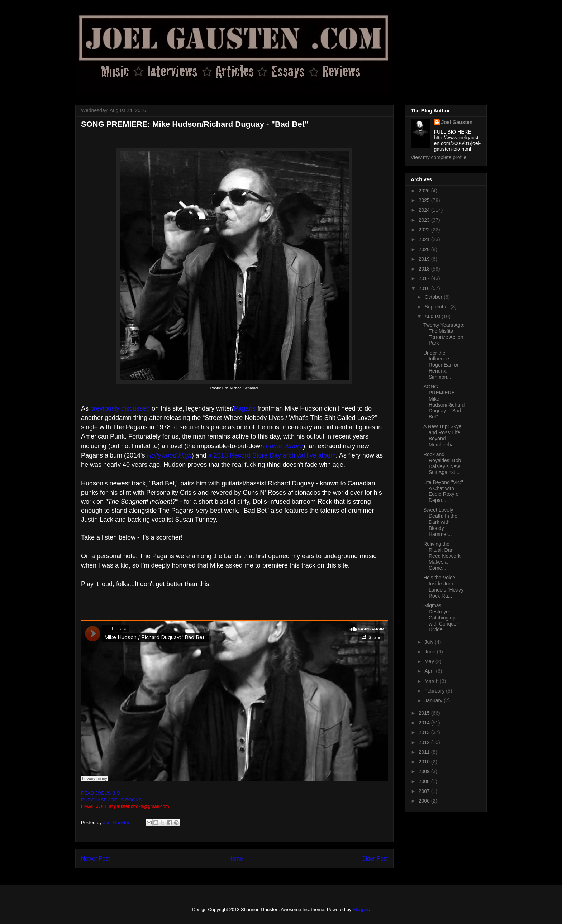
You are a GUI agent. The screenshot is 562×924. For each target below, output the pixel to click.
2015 (425, 713)
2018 (425, 269)
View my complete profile (439, 157)
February (435, 691)
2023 (425, 220)
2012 (425, 742)
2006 (425, 801)
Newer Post (96, 859)
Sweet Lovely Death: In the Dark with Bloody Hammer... (440, 522)
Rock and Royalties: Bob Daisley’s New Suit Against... (442, 463)
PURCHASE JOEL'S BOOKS (111, 800)
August (433, 316)
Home (236, 859)
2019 (425, 259)
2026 (425, 191)
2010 (425, 762)
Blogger (361, 909)
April (430, 671)
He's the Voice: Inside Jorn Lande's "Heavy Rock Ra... (443, 587)
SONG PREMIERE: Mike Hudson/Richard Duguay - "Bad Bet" (444, 402)
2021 (425, 239)
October (434, 297)
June (430, 652)
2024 (425, 210)
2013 (425, 732)
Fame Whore (284, 446)
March (432, 681)
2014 (425, 723)
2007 (425, 791)
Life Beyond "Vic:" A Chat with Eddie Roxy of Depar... (443, 491)
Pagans (245, 408)
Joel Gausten (457, 122)
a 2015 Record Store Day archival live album (272, 455)
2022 (425, 230)
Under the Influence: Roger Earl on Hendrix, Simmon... (441, 365)
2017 (425, 278)
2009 (425, 771)
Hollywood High (169, 455)
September (437, 307)
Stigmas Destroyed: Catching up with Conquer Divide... (441, 617)
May (430, 661)
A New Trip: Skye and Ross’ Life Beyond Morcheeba (442, 435)
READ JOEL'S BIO (101, 793)
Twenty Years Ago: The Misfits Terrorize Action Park (444, 334)
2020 (425, 249)
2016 (425, 288)
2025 (425, 200)
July (430, 642)
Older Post (375, 859)
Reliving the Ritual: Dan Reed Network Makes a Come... (442, 556)
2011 (425, 752)
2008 (425, 781)
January (434, 700)
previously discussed (120, 408)
